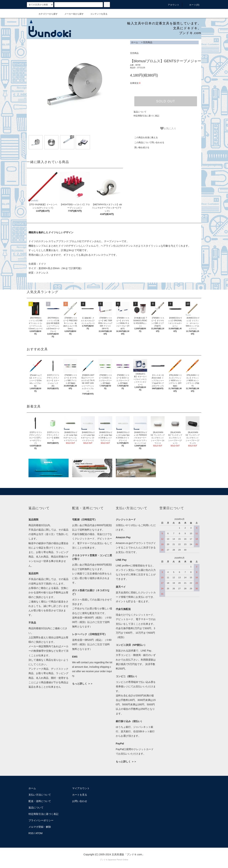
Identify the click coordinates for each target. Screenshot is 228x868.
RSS (31, 833)
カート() (192, 5)
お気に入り (168, 128)
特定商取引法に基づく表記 (146, 116)
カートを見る (80, 795)
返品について (140, 112)
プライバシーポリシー (41, 820)
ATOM (39, 833)
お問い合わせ (80, 801)
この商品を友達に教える (144, 138)
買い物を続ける (140, 147)
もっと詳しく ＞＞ (82, 684)
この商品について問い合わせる (147, 142)
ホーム (135, 42)
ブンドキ (104, 860)
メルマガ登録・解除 (40, 827)
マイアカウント (81, 788)
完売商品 (148, 42)
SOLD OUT (166, 101)
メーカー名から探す (72, 14)
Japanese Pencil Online (118, 860)
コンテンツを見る (97, 14)
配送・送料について (40, 801)
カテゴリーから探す (46, 14)
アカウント (172, 5)
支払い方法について (40, 795)
